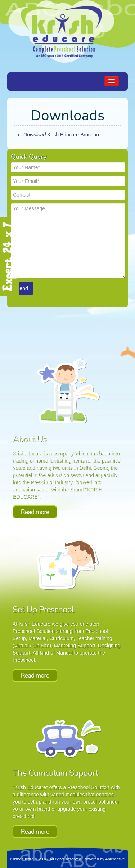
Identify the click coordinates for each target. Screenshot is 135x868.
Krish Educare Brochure (62, 135)
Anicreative (115, 859)
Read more (35, 512)
